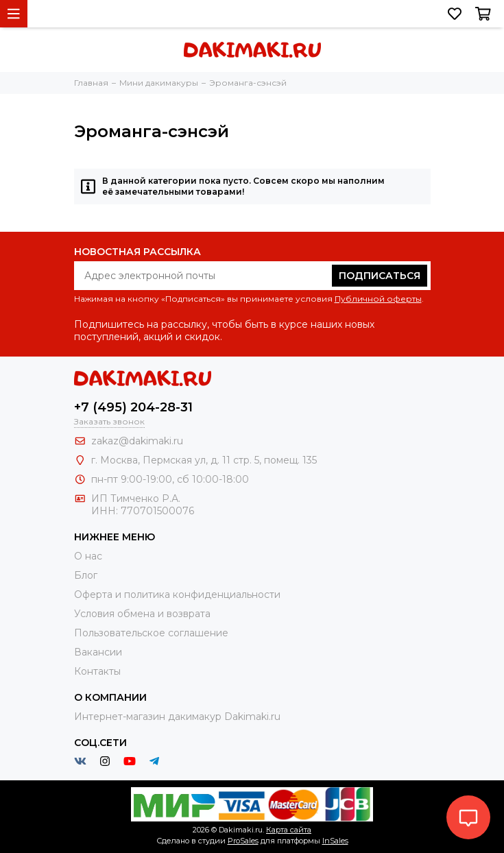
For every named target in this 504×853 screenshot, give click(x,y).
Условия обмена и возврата (142, 614)
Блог (86, 575)
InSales (335, 841)
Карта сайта (289, 830)
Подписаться (380, 276)
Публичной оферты (378, 299)
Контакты (97, 671)
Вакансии (98, 652)
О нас (88, 556)
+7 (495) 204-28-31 (133, 407)
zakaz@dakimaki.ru (137, 441)
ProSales (243, 841)
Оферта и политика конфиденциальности (177, 594)
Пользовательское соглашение (151, 633)
